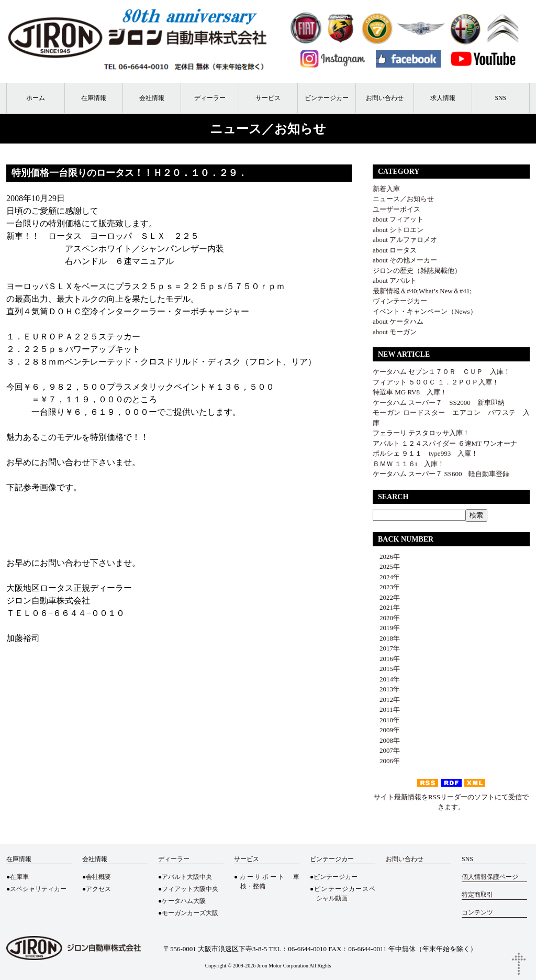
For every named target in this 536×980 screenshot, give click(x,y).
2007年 (386, 750)
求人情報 (443, 98)
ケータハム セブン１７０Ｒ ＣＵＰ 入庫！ (442, 372)
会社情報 (152, 98)
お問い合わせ (385, 98)
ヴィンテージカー (400, 301)
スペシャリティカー (38, 889)
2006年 (386, 761)
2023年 (386, 587)
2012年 (386, 700)
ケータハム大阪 (184, 901)
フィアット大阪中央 (190, 889)
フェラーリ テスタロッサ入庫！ (421, 433)
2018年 (386, 638)
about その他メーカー (405, 260)
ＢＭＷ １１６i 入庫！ (409, 464)
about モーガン (395, 332)
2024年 (386, 577)
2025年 (386, 566)
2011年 (386, 709)
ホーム (36, 98)
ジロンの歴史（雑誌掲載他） (417, 271)
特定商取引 (477, 895)
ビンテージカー (327, 98)
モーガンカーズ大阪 (190, 913)
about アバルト (395, 280)
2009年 (386, 730)
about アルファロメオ (405, 240)
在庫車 (19, 877)
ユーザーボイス (397, 209)
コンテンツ (477, 912)
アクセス (98, 889)
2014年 (386, 679)
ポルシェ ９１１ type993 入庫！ (425, 453)
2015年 (386, 669)
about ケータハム (398, 321)
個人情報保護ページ (490, 877)
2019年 (386, 628)
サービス (268, 98)
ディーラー (210, 98)
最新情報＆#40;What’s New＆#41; (422, 291)
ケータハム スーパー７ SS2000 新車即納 (442, 403)
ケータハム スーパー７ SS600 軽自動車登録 (441, 474)
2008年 (386, 740)
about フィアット (398, 219)
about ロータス (395, 250)
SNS (500, 98)
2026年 (386, 557)
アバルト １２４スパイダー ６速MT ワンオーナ (445, 443)
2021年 (386, 607)
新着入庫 (386, 189)
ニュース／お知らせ (403, 199)
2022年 (386, 597)
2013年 (386, 689)
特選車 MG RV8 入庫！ (410, 392)
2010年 (386, 720)
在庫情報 (94, 98)
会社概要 (98, 877)
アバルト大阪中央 (187, 877)
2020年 (386, 618)
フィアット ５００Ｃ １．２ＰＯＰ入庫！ (436, 382)
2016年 (386, 659)
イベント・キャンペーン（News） (425, 311)
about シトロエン (398, 230)
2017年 (386, 648)
